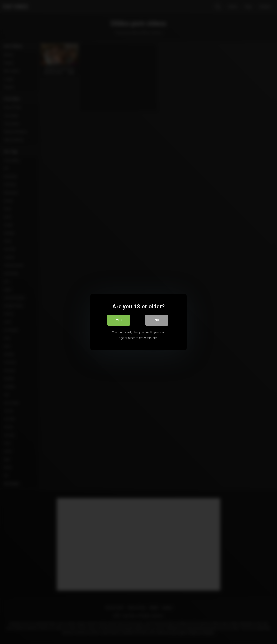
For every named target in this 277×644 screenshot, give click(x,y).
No (157, 320)
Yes (119, 320)
